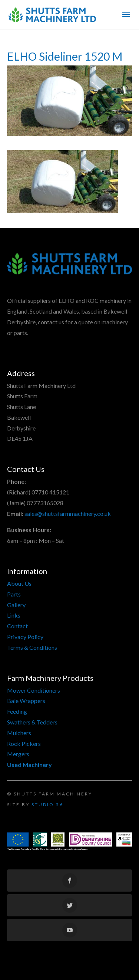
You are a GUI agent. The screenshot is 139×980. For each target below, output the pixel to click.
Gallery (16, 605)
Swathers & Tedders (32, 722)
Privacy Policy (25, 637)
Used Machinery (29, 765)
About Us (19, 583)
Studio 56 (47, 805)
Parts (14, 594)
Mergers (18, 754)
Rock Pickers (24, 744)
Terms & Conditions (32, 647)
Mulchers (19, 733)
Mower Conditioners (34, 690)
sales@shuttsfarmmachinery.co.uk (68, 513)
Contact (17, 626)
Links (14, 615)
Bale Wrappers (26, 701)
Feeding (17, 711)
